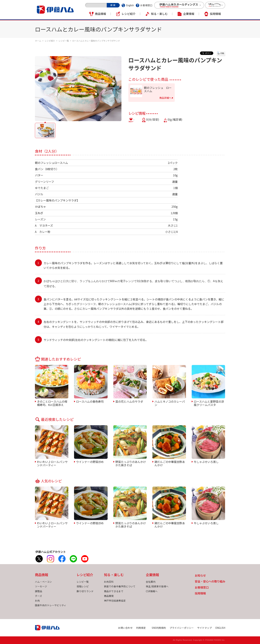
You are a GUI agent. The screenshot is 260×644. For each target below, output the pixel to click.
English (130, 5)
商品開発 (109, 596)
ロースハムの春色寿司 (90, 401)
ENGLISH (220, 628)
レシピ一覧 (64, 41)
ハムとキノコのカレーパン (170, 403)
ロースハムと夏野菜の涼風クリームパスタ (209, 403)
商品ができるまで (114, 591)
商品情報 (101, 14)
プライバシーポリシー (182, 628)
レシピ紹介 (129, 14)
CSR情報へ (152, 591)
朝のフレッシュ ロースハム (158, 89)
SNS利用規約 (159, 628)
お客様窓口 (146, 5)
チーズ (38, 596)
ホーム (38, 41)
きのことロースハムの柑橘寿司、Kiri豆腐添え (52, 403)
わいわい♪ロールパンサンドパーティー (52, 463)
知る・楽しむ (159, 14)
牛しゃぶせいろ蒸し (206, 462)
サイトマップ (204, 628)
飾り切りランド (85, 591)
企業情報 (189, 14)
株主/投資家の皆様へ (157, 586)
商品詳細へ (165, 98)
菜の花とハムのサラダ (129, 401)
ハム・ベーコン (43, 582)
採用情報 (215, 14)
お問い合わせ (125, 628)
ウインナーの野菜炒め (90, 462)
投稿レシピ (83, 586)
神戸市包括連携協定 (115, 601)
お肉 (37, 601)
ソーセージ (41, 586)
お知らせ (200, 576)
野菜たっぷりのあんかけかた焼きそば (131, 463)
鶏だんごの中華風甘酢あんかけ (170, 463)
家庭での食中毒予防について (120, 586)
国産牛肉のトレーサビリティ (51, 605)
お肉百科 (109, 582)
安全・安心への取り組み (210, 582)
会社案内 (151, 582)
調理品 (39, 591)
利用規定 (141, 628)
